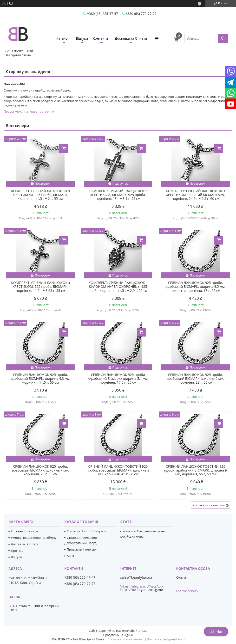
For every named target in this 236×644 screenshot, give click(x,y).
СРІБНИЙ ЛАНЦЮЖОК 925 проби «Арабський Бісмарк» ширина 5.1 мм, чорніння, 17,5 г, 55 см (118, 379)
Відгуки (82, 38)
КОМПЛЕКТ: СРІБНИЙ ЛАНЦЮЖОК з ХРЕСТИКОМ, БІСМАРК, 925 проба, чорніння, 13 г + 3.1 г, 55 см (118, 195)
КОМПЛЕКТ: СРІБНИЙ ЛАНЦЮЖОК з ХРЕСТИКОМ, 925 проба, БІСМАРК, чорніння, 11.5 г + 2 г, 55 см (40, 195)
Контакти (100, 38)
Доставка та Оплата (131, 38)
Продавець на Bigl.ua (118, 635)
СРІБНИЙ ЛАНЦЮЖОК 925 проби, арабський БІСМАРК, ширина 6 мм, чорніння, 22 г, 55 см (196, 379)
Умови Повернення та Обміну (34, 538)
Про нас (17, 551)
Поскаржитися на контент (126, 639)
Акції (70, 556)
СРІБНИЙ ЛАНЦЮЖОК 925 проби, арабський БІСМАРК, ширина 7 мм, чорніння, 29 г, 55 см (40, 470)
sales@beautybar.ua (136, 577)
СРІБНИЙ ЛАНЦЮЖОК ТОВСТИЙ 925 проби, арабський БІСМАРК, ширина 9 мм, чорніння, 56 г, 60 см (196, 470)
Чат (216, 632)
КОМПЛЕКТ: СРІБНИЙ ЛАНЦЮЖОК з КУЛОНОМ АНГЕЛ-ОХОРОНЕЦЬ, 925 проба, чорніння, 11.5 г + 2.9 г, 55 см (118, 287)
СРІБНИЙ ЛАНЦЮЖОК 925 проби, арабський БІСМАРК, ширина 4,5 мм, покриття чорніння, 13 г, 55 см (196, 287)
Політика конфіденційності (166, 639)
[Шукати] (223, 38)
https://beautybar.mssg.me (141, 590)
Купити (64, 148)
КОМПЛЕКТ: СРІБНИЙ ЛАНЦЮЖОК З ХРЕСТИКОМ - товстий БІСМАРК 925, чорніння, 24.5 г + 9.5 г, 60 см (195, 195)
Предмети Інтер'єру (82, 549)
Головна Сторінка (24, 531)
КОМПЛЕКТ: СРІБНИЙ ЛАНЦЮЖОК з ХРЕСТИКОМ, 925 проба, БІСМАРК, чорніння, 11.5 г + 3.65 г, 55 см (40, 287)
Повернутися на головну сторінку (29, 111)
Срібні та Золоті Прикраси (86, 531)
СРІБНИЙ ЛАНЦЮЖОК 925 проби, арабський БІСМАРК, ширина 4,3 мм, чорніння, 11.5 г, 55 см (40, 379)
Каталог (63, 38)
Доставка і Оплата (25, 544)
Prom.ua (142, 631)
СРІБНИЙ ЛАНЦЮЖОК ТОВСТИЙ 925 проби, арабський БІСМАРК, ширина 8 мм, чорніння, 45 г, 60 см (118, 470)
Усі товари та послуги (209, 505)
